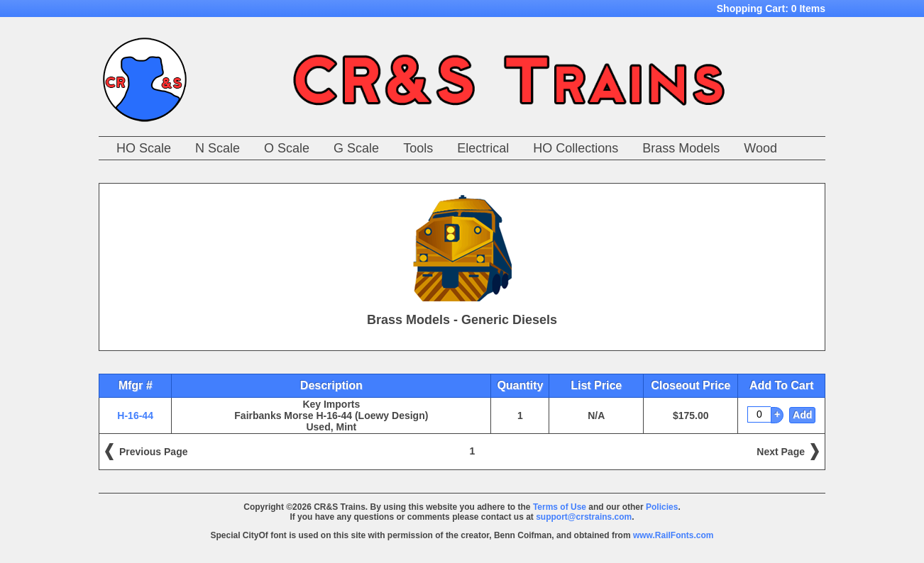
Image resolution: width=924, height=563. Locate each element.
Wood (760, 148)
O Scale (287, 148)
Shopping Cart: (771, 9)
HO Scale (144, 148)
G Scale (356, 148)
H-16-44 (135, 416)
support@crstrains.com (584, 517)
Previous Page (154, 452)
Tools (418, 148)
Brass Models (681, 148)
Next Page (781, 452)
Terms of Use (560, 507)
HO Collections (576, 148)
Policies (662, 507)
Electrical (483, 148)
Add (802, 415)
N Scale (218, 148)
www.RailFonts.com (673, 535)
